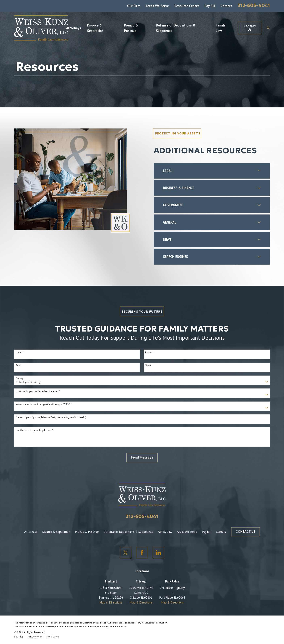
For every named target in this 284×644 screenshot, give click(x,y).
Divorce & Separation (56, 532)
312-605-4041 (254, 5)
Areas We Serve (157, 6)
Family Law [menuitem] (221, 28)
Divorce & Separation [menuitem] (95, 28)
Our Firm (134, 6)
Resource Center (187, 6)
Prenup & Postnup (87, 532)
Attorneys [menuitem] (74, 28)
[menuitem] (19, 637)
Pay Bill (210, 6)
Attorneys (31, 532)
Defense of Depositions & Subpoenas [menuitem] (176, 28)
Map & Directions (111, 602)
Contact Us (249, 28)
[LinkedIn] (158, 553)
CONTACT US (246, 532)
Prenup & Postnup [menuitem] (131, 28)
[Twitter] (126, 553)
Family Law (165, 532)
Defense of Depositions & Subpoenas (128, 532)
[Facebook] (142, 553)
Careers (226, 6)
